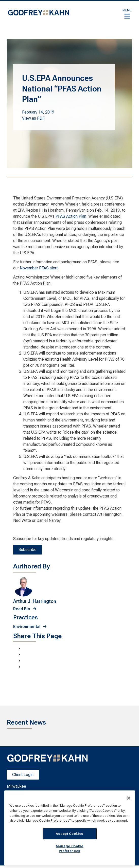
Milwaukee (16, 786)
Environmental (27, 627)
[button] (127, 14)
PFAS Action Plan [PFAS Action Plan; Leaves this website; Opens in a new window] (71, 216)
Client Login (23, 775)
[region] (70, 828)
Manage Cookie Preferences (70, 848)
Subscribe (28, 550)
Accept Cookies (70, 834)
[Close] (129, 798)
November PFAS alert (39, 268)
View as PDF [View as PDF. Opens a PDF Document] (33, 118)
